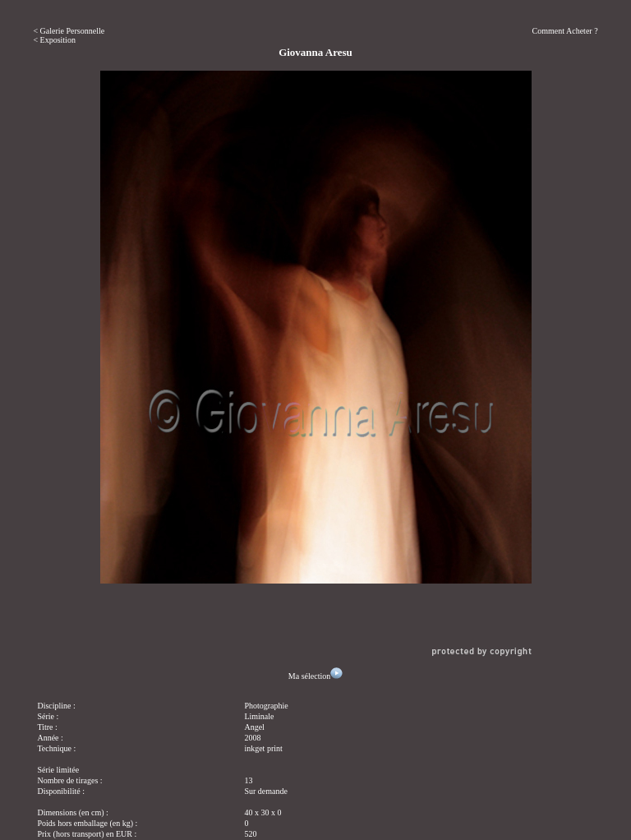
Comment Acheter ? (565, 31)
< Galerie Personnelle (69, 31)
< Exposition (54, 40)
